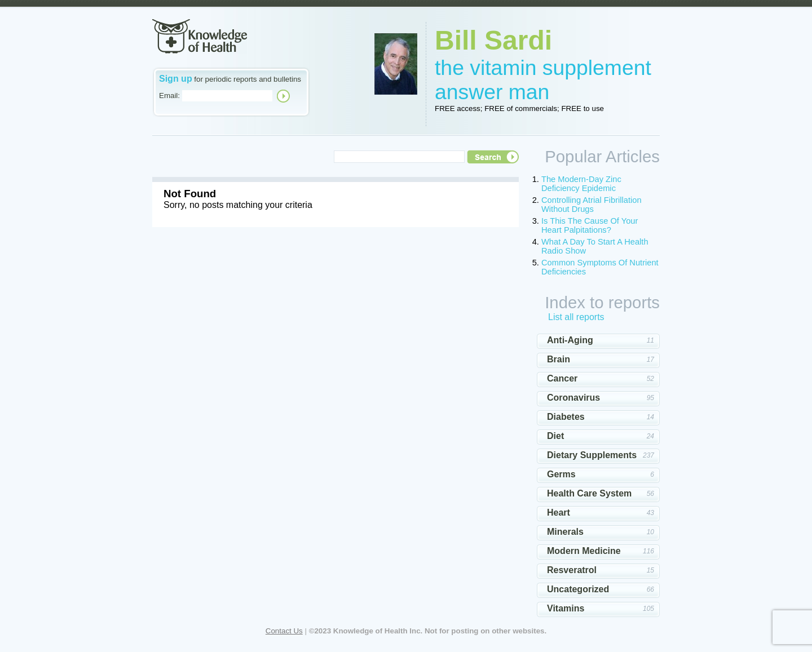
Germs (561, 474)
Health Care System (589, 493)
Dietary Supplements (592, 455)
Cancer (562, 378)
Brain (559, 359)
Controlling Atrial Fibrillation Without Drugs (592, 205)
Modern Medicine (584, 551)
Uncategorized (578, 589)
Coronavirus (573, 398)
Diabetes (566, 417)
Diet (555, 436)
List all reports (576, 317)
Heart (559, 513)
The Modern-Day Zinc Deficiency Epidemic (581, 184)
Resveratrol (572, 570)
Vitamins (566, 608)
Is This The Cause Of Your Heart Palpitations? (590, 225)
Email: (169, 96)
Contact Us (284, 631)
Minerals (565, 532)
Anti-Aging (570, 340)
